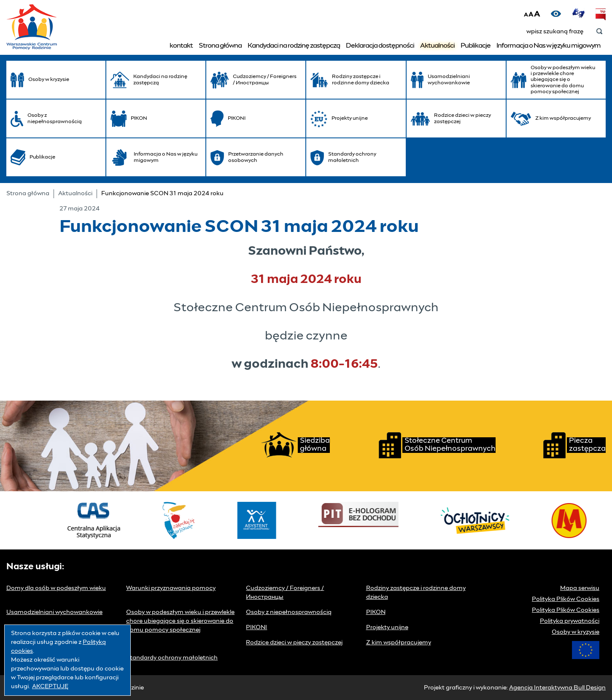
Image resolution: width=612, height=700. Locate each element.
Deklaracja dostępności (380, 46)
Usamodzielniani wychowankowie (54, 612)
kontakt (181, 46)
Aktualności (437, 46)
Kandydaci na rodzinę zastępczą (294, 46)
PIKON (376, 612)
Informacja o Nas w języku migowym (549, 46)
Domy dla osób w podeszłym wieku (56, 588)
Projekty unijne (387, 627)
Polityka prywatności (570, 621)
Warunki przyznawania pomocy (171, 588)
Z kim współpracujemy (399, 643)
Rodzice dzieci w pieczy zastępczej (294, 643)
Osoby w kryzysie (576, 632)
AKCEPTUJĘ (50, 687)
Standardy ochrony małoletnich (172, 658)
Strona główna (220, 46)
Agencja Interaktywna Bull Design (557, 688)
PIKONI (256, 627)
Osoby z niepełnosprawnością (289, 612)
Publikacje (476, 46)
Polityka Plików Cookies (566, 599)
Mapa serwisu (580, 588)
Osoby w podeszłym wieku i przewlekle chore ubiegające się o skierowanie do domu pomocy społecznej (180, 621)
